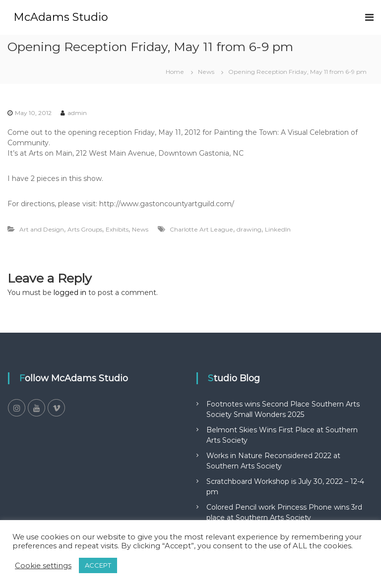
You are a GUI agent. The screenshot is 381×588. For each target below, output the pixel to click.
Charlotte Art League (201, 229)
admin (77, 113)
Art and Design (42, 229)
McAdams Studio (61, 17)
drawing (249, 229)
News (206, 72)
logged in (70, 293)
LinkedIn (278, 229)
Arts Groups (85, 229)
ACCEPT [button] (98, 565)
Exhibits (117, 229)
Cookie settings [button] (43, 566)
